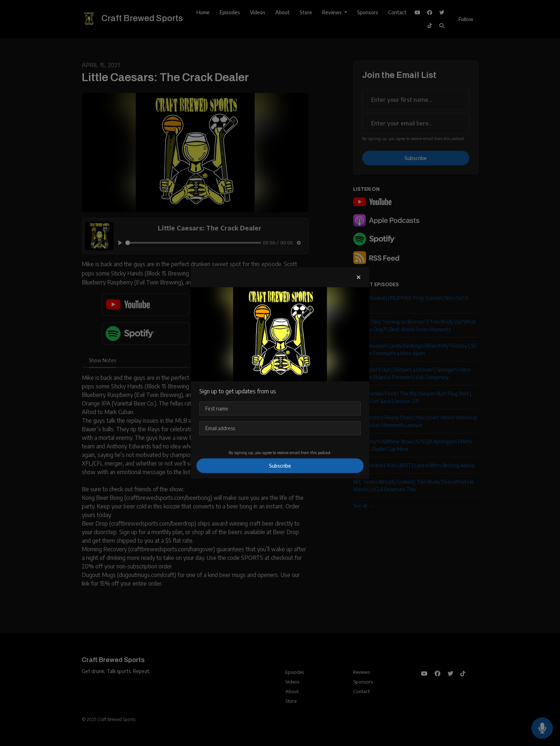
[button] (359, 277)
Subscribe (280, 466)
